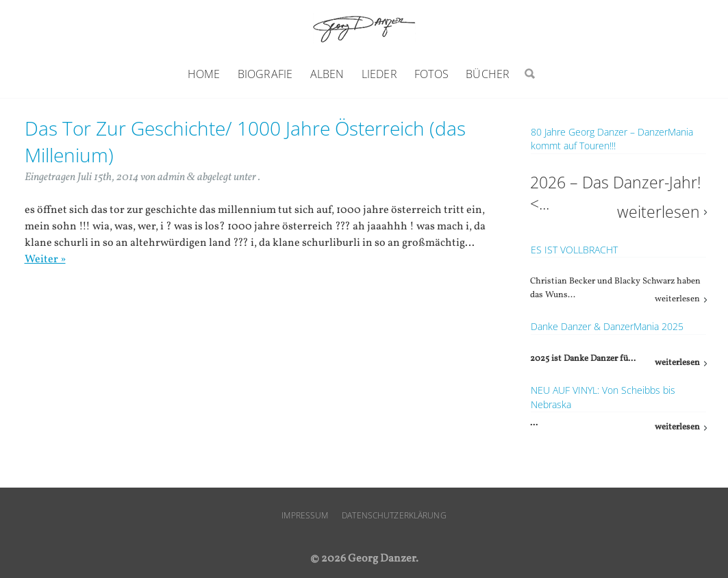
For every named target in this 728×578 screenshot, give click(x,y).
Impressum (305, 515)
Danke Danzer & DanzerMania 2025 (607, 326)
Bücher (488, 74)
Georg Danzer (364, 28)
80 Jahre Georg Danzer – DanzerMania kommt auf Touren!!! (612, 139)
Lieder (379, 74)
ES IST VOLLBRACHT (574, 250)
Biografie (265, 74)
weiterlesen (658, 212)
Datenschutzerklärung (394, 515)
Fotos (431, 74)
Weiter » (45, 260)
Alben (327, 74)
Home (204, 74)
